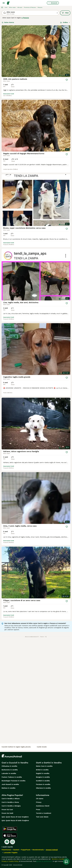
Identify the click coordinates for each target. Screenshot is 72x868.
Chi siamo (40, 799)
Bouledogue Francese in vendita (13, 781)
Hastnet (16, 850)
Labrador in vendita (9, 773)
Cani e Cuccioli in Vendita (15, 763)
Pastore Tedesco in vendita (12, 777)
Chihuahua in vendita (9, 766)
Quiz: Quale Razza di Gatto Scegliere (15, 821)
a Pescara (25, 18)
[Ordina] (65, 22)
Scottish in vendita (43, 781)
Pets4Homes (6, 850)
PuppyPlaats (26, 850)
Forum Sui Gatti (7, 813)
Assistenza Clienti (43, 806)
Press (38, 810)
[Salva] (67, 80)
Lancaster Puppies (11, 853)
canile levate (42, 747)
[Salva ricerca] (66, 862)
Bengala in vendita (43, 777)
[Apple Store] (10, 835)
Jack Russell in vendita (10, 784)
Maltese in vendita (8, 788)
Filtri (65, 13)
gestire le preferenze (44, 861)
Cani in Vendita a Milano (11, 799)
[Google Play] (10, 829)
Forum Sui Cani (7, 810)
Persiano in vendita (43, 784)
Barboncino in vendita (10, 770)
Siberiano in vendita (43, 788)
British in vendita (42, 770)
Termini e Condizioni (44, 813)
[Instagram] (13, 842)
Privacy (39, 802)
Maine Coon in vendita (44, 766)
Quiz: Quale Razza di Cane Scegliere (15, 817)
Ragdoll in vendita (43, 773)
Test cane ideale (42, 817)
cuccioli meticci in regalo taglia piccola (16, 747)
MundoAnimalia (38, 850)
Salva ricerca (8, 22)
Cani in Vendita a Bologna (11, 806)
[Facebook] (7, 842)
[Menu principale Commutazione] (4, 3)
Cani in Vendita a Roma (10, 802)
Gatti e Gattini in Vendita (49, 763)
